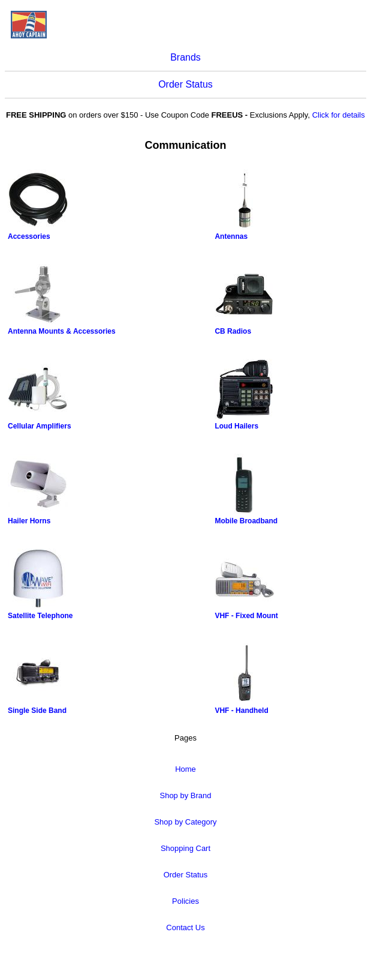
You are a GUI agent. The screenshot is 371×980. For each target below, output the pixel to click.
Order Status (185, 84)
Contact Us (185, 927)
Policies (185, 901)
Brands (185, 57)
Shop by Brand (185, 795)
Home (185, 769)
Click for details (339, 115)
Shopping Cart (185, 848)
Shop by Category (185, 822)
